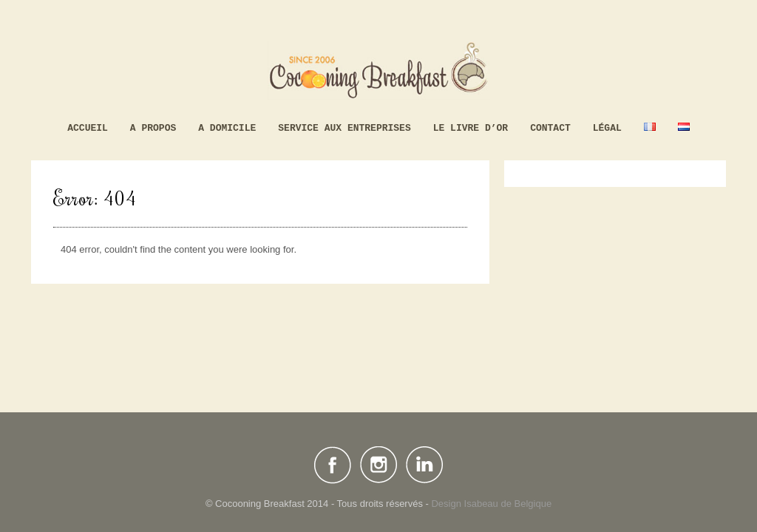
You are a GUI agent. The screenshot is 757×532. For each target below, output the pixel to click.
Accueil (88, 128)
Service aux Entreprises (344, 128)
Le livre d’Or (471, 128)
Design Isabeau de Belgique (491, 504)
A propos (153, 128)
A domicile (227, 128)
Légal (607, 128)
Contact (550, 128)
